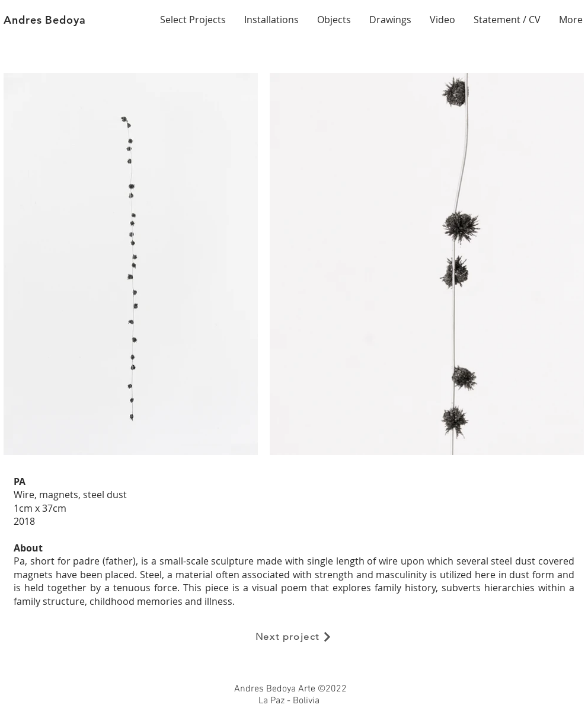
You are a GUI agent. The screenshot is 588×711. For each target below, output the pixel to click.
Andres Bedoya (45, 20)
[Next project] (294, 637)
